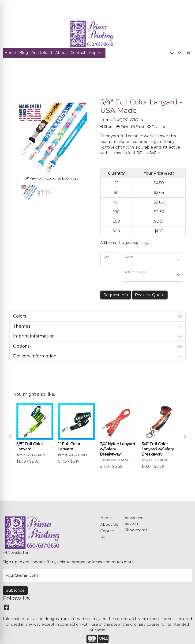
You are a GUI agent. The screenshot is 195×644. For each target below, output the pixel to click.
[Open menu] (186, 68)
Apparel (96, 53)
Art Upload (42, 53)
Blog (24, 53)
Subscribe (15, 590)
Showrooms (134, 530)
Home (10, 53)
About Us (109, 524)
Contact (78, 53)
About (61, 53)
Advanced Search (134, 521)
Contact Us (108, 534)
